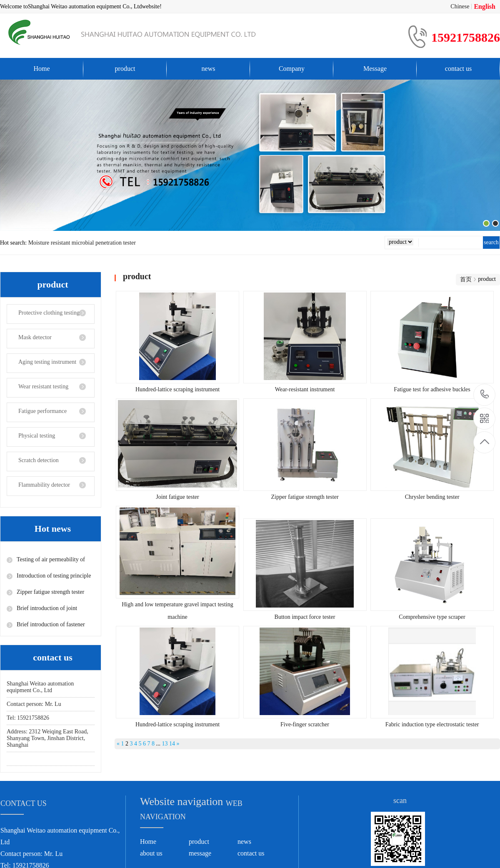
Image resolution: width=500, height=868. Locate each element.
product (125, 69)
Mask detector (35, 337)
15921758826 (485, 394)
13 (165, 744)
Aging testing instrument (47, 362)
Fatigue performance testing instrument (37, 415)
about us (151, 853)
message (200, 853)
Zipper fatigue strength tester (50, 592)
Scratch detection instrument (33, 464)
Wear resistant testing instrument (38, 390)
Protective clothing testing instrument (43, 317)
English (485, 6)
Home (41, 69)
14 (172, 744)
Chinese (460, 6)
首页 (466, 279)
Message (375, 69)
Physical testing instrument (31, 440)
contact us (458, 69)
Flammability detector (44, 485)
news (209, 69)
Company (292, 69)
